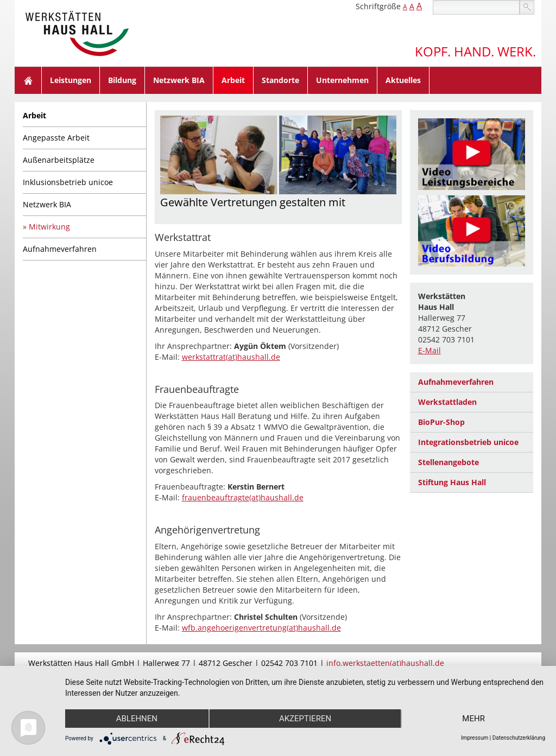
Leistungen (71, 80)
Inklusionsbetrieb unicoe (68, 182)
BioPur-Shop (441, 422)
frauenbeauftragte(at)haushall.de (243, 497)
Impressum (475, 738)
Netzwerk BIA (179, 80)
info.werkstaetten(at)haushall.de (385, 663)
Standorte (280, 80)
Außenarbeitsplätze (59, 160)
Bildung (122, 80)
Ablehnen (137, 719)
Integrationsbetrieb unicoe (468, 442)
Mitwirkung (49, 227)
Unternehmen (342, 80)
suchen (527, 7)
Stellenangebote (448, 462)
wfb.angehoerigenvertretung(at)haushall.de (261, 628)
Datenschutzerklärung (519, 738)
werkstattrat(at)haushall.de (231, 357)
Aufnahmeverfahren (60, 249)
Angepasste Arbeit (56, 138)
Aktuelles (403, 80)
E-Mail (429, 350)
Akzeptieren (305, 719)
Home (28, 80)
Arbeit (233, 80)
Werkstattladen (447, 402)
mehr (473, 719)
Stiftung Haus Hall (452, 482)
